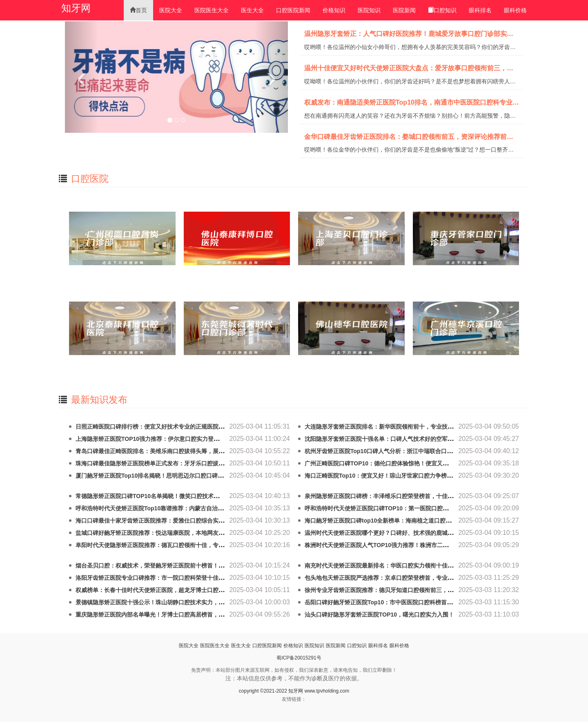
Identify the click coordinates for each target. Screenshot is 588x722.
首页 (138, 10)
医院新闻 (404, 10)
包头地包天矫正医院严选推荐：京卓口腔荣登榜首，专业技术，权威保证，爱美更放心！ (416, 578)
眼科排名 (480, 10)
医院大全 (171, 10)
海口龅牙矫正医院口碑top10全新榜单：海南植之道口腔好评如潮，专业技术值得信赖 (412, 521)
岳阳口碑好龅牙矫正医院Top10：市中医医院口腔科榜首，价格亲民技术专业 (401, 602)
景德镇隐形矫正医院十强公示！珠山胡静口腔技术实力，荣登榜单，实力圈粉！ (176, 602)
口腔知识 (442, 10)
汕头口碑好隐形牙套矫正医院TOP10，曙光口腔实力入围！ (379, 615)
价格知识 (334, 10)
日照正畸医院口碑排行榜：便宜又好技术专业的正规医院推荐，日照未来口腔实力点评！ (187, 427)
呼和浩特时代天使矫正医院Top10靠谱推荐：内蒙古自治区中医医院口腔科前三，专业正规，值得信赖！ (207, 508)
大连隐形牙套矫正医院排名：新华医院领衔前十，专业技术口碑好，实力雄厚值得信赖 (413, 427)
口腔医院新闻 (293, 10)
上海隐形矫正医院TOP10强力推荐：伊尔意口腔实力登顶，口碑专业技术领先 (173, 439)
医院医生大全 (212, 10)
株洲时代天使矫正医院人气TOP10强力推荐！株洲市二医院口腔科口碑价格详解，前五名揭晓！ (425, 545)
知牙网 (76, 8)
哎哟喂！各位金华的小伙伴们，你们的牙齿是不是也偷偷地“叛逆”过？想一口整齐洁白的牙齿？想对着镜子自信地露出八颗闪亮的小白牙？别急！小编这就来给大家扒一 (410, 150)
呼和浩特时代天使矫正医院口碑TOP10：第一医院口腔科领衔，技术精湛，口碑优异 (411, 508)
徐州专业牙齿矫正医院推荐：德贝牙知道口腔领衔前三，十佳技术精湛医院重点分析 (410, 590)
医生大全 (252, 10)
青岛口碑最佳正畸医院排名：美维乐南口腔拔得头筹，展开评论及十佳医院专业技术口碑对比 (193, 451)
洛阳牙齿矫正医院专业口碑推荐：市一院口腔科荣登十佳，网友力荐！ (164, 578)
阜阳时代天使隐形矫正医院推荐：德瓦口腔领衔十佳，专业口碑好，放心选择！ (176, 545)
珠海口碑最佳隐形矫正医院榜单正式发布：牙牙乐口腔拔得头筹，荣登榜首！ (173, 463)
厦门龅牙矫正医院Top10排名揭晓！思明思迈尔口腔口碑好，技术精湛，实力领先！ (181, 476)
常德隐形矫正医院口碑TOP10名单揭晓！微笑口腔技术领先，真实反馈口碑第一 (176, 496)
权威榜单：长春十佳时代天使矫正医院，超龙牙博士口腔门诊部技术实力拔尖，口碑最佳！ (190, 590)
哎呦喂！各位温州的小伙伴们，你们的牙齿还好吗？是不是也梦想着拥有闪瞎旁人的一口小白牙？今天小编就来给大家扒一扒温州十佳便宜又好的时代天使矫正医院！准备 (410, 82)
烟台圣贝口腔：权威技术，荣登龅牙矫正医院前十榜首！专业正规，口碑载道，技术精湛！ (190, 566)
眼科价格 (515, 10)
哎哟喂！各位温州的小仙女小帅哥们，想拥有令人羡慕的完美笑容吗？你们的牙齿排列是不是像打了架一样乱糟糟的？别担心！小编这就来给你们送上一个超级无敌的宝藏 (410, 47)
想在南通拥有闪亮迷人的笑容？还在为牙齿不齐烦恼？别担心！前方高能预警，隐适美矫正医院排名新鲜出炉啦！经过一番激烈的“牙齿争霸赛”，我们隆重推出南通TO (410, 116)
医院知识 (369, 10)
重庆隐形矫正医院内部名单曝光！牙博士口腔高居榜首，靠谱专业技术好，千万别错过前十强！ (196, 615)
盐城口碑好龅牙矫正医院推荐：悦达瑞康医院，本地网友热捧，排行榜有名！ (173, 533)
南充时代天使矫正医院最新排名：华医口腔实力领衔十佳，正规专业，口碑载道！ (408, 566)
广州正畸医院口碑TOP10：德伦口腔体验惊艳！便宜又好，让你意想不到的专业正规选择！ (419, 463)
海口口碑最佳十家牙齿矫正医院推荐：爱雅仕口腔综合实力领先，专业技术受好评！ (181, 521)
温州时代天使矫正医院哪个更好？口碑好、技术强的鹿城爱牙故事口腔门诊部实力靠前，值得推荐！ (430, 533)
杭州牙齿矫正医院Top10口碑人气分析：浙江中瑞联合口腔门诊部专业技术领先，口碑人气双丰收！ (430, 451)
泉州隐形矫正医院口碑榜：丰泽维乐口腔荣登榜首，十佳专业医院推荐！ (396, 496)
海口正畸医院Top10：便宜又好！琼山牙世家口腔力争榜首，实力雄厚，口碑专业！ (410, 476)
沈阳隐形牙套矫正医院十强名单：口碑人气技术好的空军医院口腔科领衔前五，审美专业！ (419, 439)
